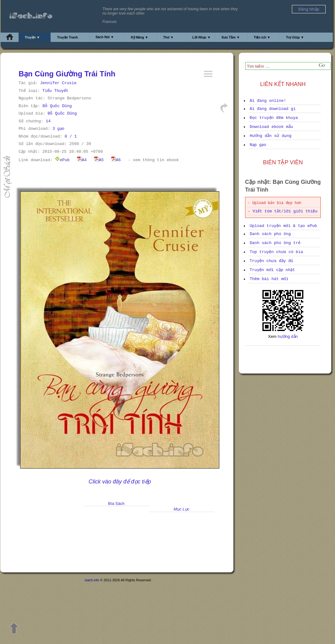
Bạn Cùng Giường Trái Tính (67, 74)
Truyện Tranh (67, 37)
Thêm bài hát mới (269, 279)
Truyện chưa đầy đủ (271, 261)
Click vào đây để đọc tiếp (120, 482)
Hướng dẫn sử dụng (271, 136)
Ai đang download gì (273, 109)
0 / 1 (71, 136)
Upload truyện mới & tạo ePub (283, 226)
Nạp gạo (258, 145)
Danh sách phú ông (270, 234)
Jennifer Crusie (58, 83)
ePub (62, 160)
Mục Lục (182, 509)
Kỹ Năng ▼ (140, 37)
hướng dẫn (288, 336)
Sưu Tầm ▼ (231, 37)
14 (48, 121)
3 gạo (58, 129)
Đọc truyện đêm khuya (274, 118)
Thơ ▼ (168, 37)
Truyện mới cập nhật (272, 270)
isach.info (92, 580)
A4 (82, 160)
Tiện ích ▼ (262, 37)
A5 (99, 160)
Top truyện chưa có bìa (276, 252)
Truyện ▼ (32, 37)
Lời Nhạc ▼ (201, 37)
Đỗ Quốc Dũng (57, 106)
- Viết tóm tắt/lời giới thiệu (283, 211)
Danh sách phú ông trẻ (275, 243)
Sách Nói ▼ (105, 37)
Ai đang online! (268, 101)
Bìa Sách (116, 503)
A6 (116, 160)
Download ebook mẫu (271, 127)
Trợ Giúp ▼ (295, 37)
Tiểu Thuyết (55, 91)
